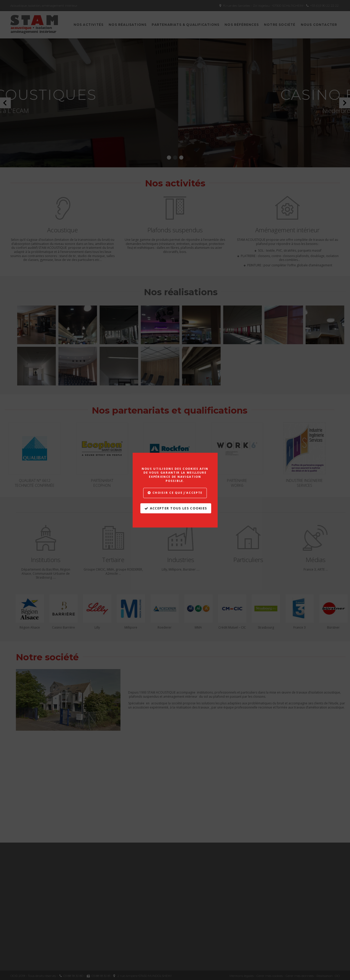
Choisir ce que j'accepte (177, 493)
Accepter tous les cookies (179, 508)
